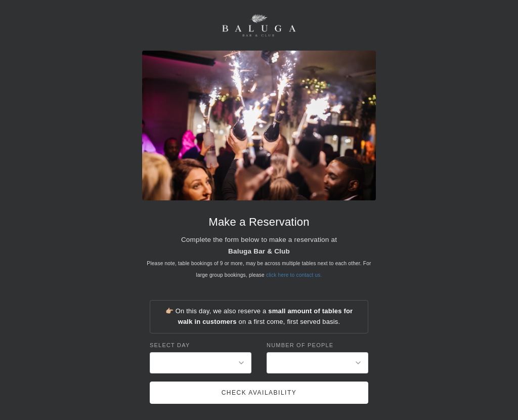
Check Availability (259, 393)
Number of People (300, 345)
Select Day (170, 345)
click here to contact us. (294, 275)
